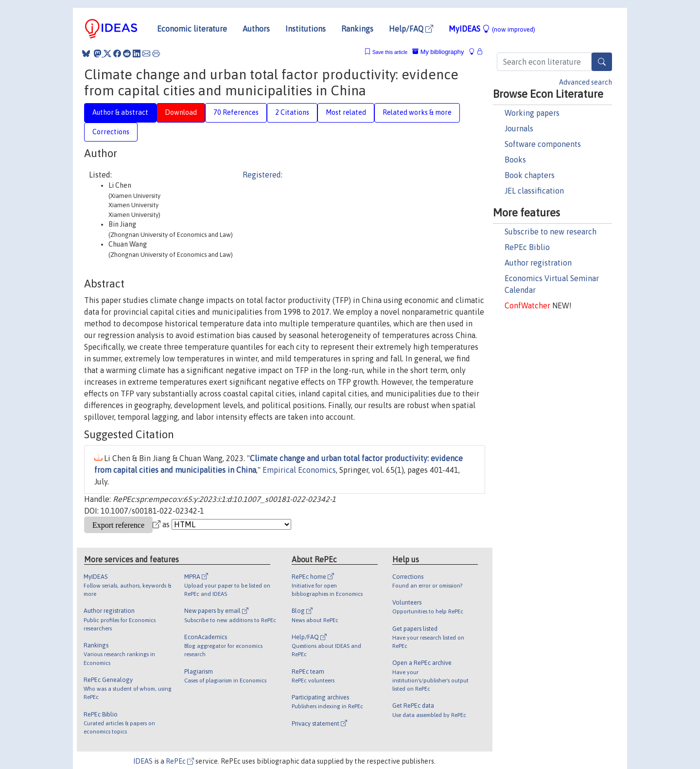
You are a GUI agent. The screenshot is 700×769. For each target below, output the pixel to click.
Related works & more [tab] (417, 112)
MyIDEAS (492, 29)
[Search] (602, 62)
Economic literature (192, 29)
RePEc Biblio (527, 247)
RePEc (180, 761)
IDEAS (143, 761)
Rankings (357, 29)
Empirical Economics (299, 470)
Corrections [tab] (111, 132)
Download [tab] (181, 112)
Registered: (262, 175)
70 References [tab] (236, 112)
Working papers (532, 113)
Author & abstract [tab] (120, 112)
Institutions (306, 29)
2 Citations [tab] (292, 112)
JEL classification (534, 191)
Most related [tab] (346, 112)
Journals (519, 128)
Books (515, 160)
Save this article (390, 52)
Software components (543, 144)
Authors (256, 29)
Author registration (538, 263)
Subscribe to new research (551, 232)
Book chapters (530, 175)
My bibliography (438, 52)
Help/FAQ (411, 29)
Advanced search (586, 82)
